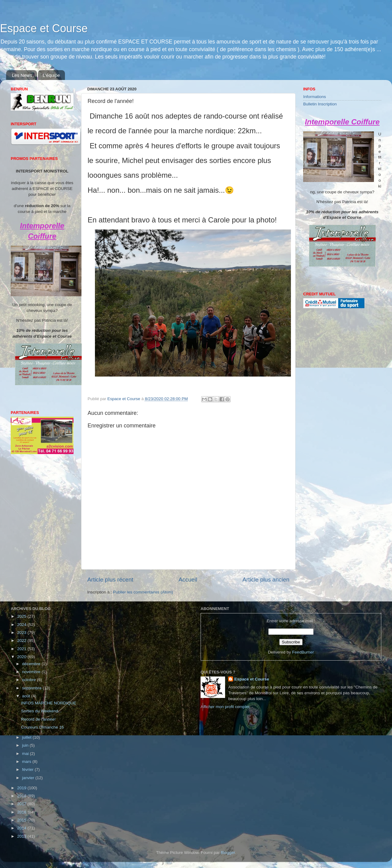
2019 (22, 788)
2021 (22, 649)
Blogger (228, 853)
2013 (22, 836)
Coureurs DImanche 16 (43, 727)
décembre (32, 664)
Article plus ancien (266, 580)
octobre (30, 680)
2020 (22, 657)
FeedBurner (303, 652)
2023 (22, 633)
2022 (22, 641)
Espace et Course (44, 28)
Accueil (188, 580)
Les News (22, 75)
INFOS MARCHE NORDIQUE (49, 703)
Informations (315, 97)
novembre (32, 672)
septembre (32, 688)
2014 (22, 828)
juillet (27, 737)
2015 (22, 820)
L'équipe (51, 75)
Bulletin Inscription (320, 104)
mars (27, 762)
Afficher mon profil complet (225, 707)
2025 (22, 616)
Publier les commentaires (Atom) (143, 592)
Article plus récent (110, 580)
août (27, 696)
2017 (22, 804)
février (28, 769)
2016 (22, 812)
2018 (22, 796)
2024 (22, 625)
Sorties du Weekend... (41, 711)
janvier (29, 778)
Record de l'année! (38, 719)
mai (26, 754)
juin (26, 745)
